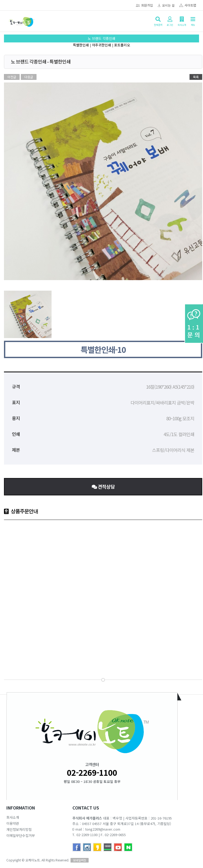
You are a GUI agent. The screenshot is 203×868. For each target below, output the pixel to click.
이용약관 (13, 823)
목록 (196, 77)
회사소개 (13, 817)
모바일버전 (80, 860)
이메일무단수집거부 (21, 835)
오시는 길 (166, 5)
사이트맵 (188, 5)
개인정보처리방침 (19, 829)
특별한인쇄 (81, 45)
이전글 (12, 77)
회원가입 (144, 5)
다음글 (29, 77)
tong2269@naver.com (103, 829)
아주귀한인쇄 (101, 45)
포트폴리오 (122, 45)
